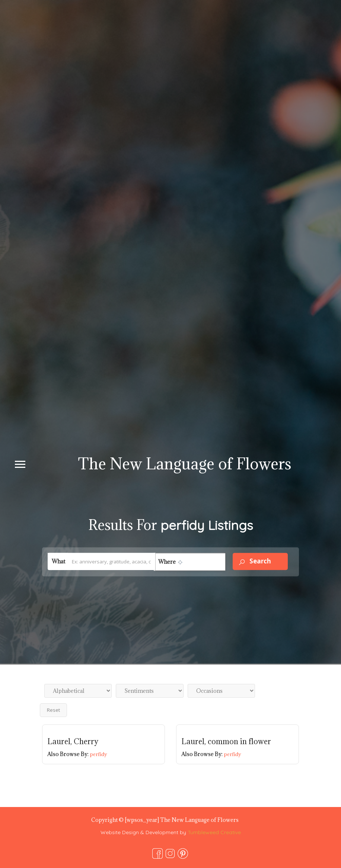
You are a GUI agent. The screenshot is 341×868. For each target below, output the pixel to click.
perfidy (98, 754)
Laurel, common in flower (226, 742)
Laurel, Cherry (73, 742)
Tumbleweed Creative (214, 832)
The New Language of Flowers (185, 464)
